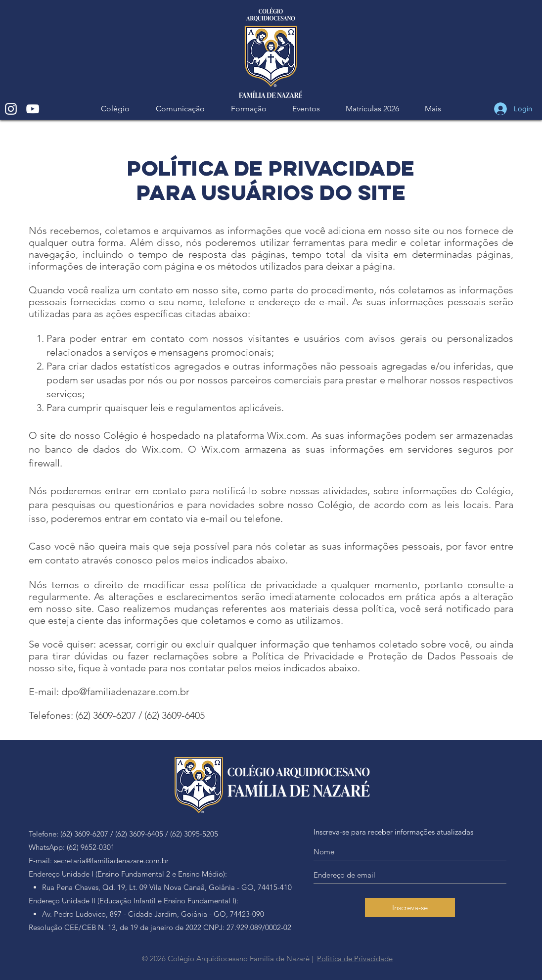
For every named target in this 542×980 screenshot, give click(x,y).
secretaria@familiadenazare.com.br (111, 861)
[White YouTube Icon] (33, 109)
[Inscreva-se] (410, 908)
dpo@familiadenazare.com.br (125, 692)
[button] (180, 109)
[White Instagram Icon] (11, 109)
